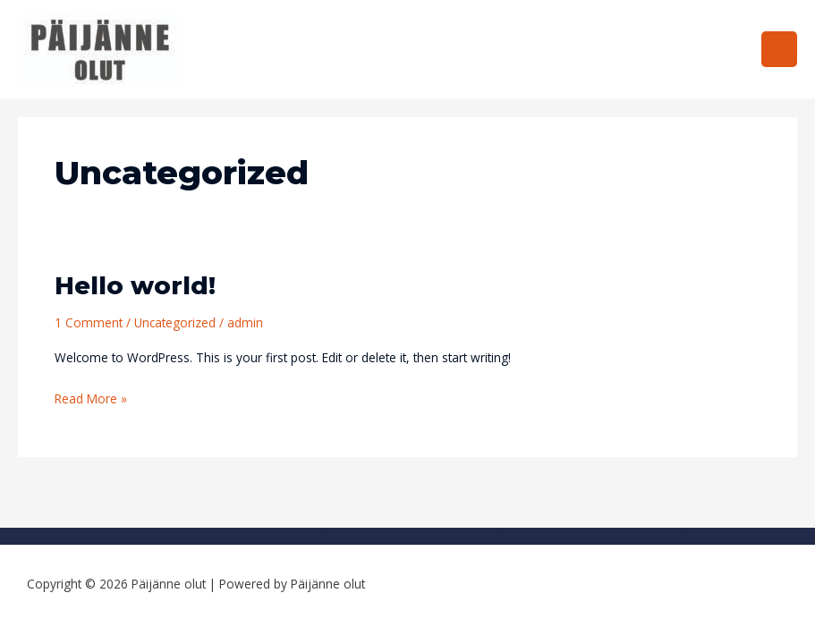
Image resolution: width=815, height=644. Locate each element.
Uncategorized (175, 322)
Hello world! (135, 286)
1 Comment (89, 322)
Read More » (91, 398)
